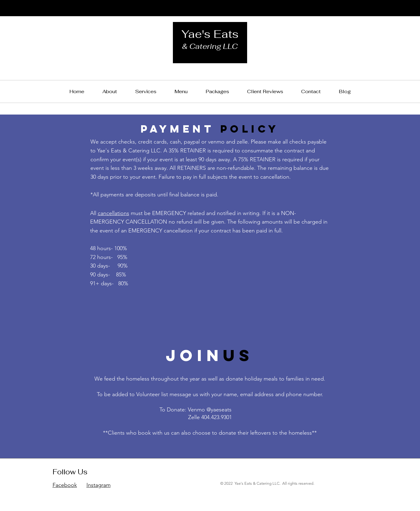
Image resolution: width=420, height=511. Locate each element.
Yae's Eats (210, 34)
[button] (217, 91)
